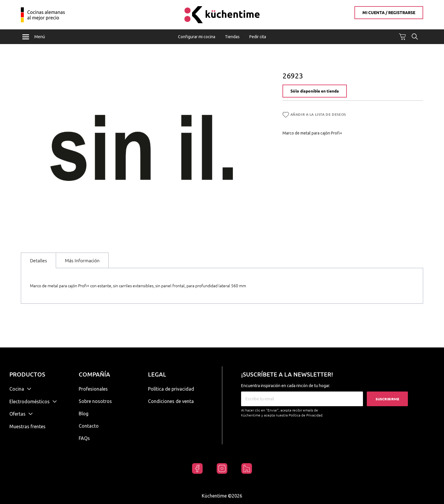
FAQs (84, 438)
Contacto (89, 426)
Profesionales (93, 389)
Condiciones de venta (171, 401)
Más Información (82, 261)
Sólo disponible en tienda (315, 92)
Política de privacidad (171, 389)
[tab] (38, 261)
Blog (84, 414)
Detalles (38, 261)
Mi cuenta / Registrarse (389, 13)
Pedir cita (258, 37)
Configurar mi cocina (197, 37)
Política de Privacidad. (306, 415)
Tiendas (232, 37)
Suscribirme (387, 399)
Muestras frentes (27, 426)
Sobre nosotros (95, 401)
